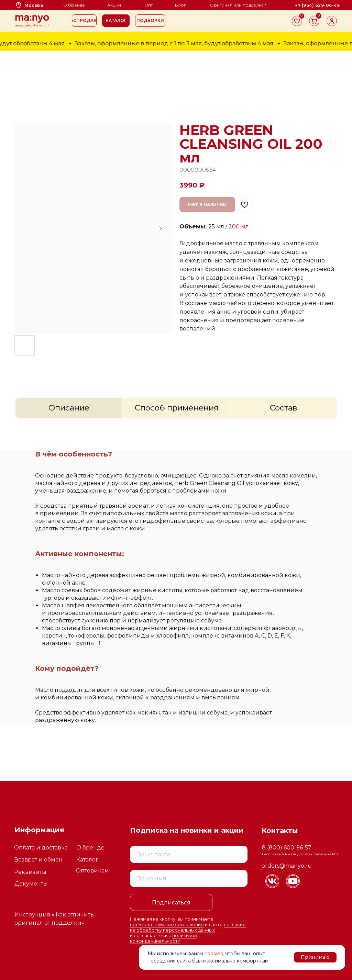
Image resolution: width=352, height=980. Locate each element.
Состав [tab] (284, 408)
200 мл (239, 227)
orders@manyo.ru (287, 866)
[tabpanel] (176, 600)
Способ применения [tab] (177, 408)
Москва (34, 5)
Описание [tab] (69, 408)
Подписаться (171, 903)
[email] (189, 854)
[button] (116, 21)
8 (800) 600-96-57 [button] (287, 848)
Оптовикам (92, 871)
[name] (189, 878)
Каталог (87, 860)
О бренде (90, 848)
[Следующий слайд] (161, 228)
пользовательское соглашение (167, 924)
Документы (31, 884)
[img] (272, 881)
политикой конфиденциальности (163, 938)
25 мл (216, 227)
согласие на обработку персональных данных (188, 927)
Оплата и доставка (41, 848)
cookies (214, 954)
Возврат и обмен (38, 860)
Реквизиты (30, 872)
